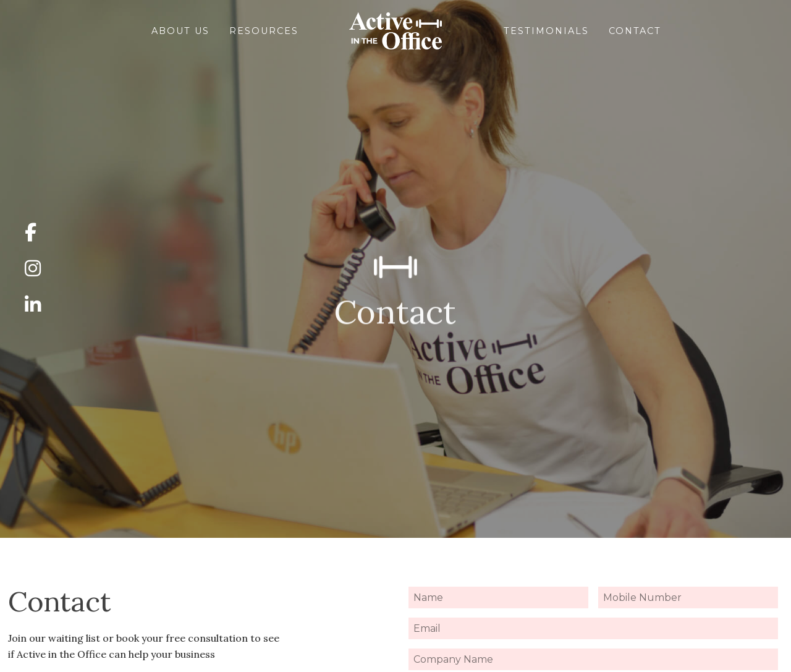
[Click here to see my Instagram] (33, 269)
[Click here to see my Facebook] (33, 233)
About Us (127, 31)
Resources (246, 31)
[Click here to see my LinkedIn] (33, 305)
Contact (689, 31)
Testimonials (564, 31)
